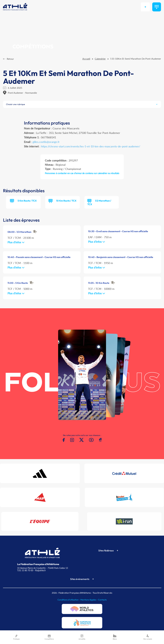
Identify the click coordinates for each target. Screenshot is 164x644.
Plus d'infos (16, 242)
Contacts (102, 600)
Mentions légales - (89, 600)
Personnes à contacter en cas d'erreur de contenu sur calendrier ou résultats (82, 173)
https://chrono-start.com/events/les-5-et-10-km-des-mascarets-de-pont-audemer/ (91, 146)
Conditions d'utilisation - (69, 600)
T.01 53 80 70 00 (25, 570)
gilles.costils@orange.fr (46, 142)
